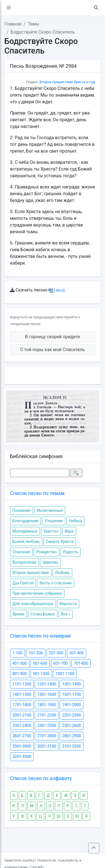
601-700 (61, 663)
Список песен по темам (37, 493)
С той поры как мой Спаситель (53, 350)
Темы (34, 24)
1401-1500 (22, 694)
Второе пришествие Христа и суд (67, 82)
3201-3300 (22, 757)
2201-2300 (72, 715)
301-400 (77, 653)
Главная (13, 24)
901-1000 (41, 674)
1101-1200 (22, 684)
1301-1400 (72, 684)
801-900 (20, 674)
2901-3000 (22, 746)
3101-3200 (72, 746)
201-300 (56, 653)
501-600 (40, 663)
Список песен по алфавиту (41, 778)
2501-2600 (72, 725)
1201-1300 (47, 684)
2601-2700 (22, 736)
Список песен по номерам (40, 636)
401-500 (20, 663)
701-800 (81, 663)
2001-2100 (22, 715)
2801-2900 (72, 736)
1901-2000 (72, 705)
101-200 (36, 653)
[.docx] (56, 290)
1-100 (17, 653)
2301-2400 (22, 725)
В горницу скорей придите (53, 337)
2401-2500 (47, 725)
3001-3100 (47, 746)
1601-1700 (72, 694)
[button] (9, 8)
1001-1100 (65, 674)
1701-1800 (22, 705)
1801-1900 (47, 705)
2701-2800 (47, 736)
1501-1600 (47, 694)
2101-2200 (47, 715)
